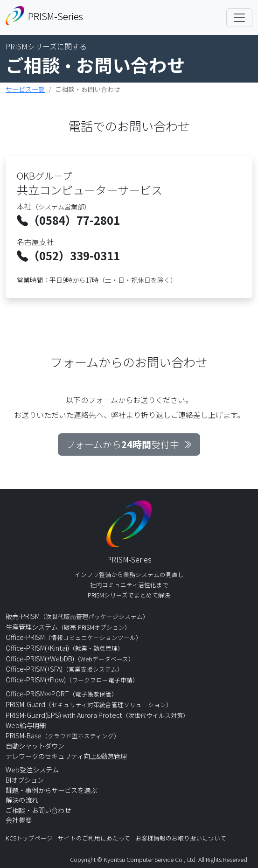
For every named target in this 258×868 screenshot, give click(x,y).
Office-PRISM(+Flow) (72, 679)
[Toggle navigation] (239, 18)
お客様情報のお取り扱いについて (181, 838)
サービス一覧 (25, 89)
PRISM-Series (44, 16)
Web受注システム (32, 769)
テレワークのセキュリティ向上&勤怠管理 (66, 756)
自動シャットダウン (35, 746)
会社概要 (19, 820)
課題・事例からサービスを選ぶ (51, 790)
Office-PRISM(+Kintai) (65, 648)
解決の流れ (22, 800)
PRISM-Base (63, 735)
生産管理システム (68, 627)
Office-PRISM (74, 637)
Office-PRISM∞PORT (62, 693)
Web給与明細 (26, 725)
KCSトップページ (29, 838)
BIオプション (25, 780)
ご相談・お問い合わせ (38, 810)
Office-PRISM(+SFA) (64, 669)
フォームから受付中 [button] (129, 444)
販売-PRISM (77, 616)
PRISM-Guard (89, 704)
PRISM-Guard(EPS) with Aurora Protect (97, 715)
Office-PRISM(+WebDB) (70, 658)
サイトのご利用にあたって (94, 838)
